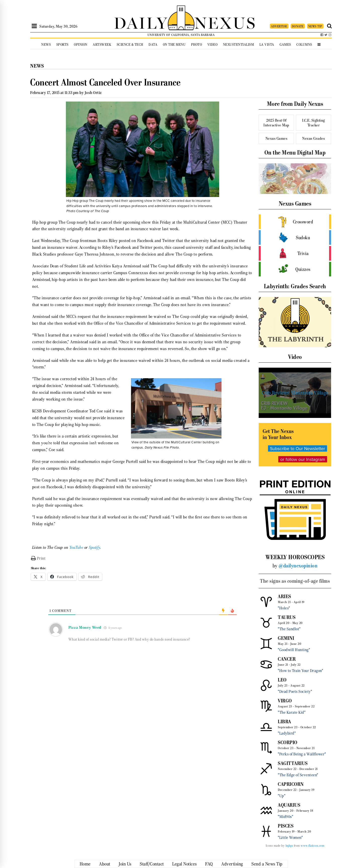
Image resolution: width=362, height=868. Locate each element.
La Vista (267, 45)
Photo (197, 45)
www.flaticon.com (312, 846)
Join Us (125, 864)
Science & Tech (130, 45)
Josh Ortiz (93, 93)
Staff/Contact (152, 864)
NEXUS (225, 22)
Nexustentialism (239, 45)
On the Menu (174, 45)
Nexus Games (277, 138)
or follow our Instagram (303, 459)
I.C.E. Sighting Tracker (314, 123)
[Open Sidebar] (34, 26)
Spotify (95, 547)
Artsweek (102, 45)
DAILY (141, 22)
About (105, 864)
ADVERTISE (279, 26)
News (46, 45)
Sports (62, 45)
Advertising (232, 864)
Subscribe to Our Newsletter (298, 448)
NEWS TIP (315, 26)
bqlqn (289, 846)
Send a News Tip (267, 864)
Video (213, 45)
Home (85, 864)
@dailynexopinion (298, 566)
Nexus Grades (313, 138)
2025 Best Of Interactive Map (276, 123)
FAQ (209, 864)
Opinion (81, 45)
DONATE (298, 26)
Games (285, 45)
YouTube (76, 547)
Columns (304, 45)
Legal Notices (185, 864)
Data (153, 45)
